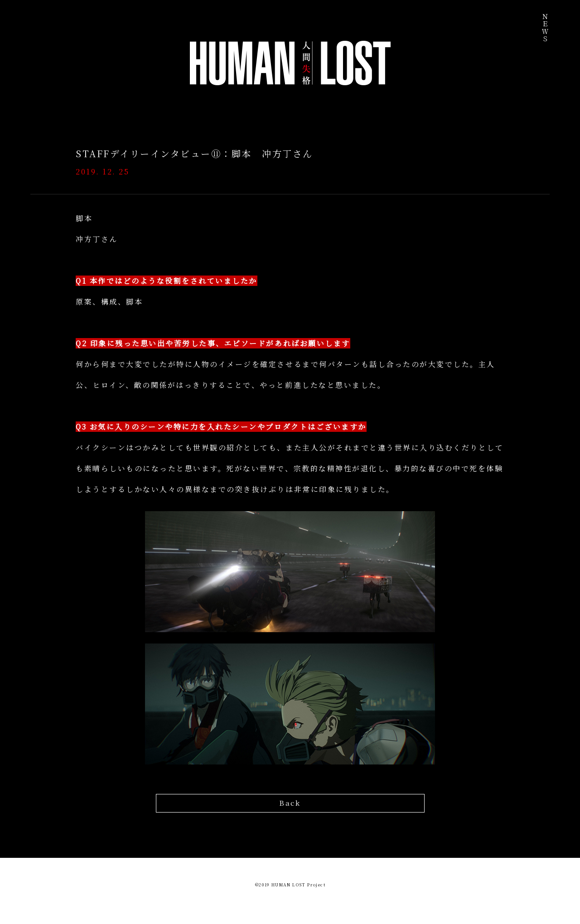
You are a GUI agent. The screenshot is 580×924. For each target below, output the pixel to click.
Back (290, 802)
